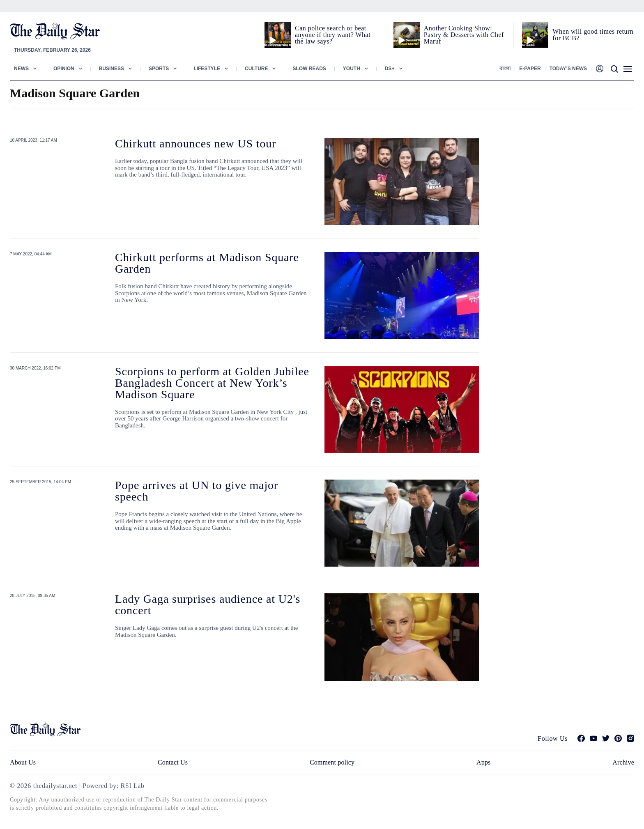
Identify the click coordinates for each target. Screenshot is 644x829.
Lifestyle (207, 69)
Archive (623, 762)
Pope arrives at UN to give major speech (197, 491)
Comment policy (332, 762)
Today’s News (568, 69)
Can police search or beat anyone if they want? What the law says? (333, 35)
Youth (352, 69)
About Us (23, 762)
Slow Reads (309, 69)
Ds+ (390, 69)
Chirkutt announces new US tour (195, 144)
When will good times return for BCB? (593, 35)
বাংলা (505, 69)
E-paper (530, 69)
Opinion (64, 69)
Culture (256, 69)
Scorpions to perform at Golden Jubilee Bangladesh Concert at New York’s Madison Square (212, 383)
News (21, 69)
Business (112, 69)
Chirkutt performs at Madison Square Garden (207, 263)
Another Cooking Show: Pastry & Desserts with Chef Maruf (464, 35)
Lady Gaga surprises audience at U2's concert (208, 605)
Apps (483, 762)
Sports (159, 69)
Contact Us (173, 762)
